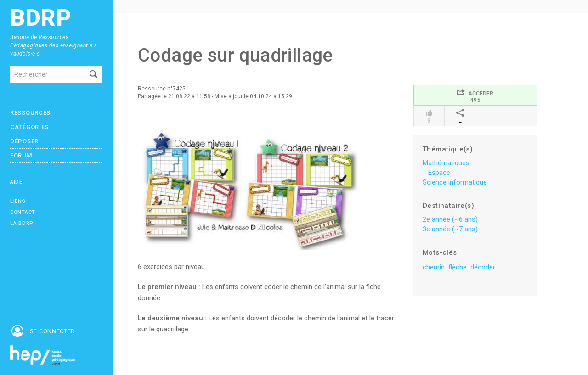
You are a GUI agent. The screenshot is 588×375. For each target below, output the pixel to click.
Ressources (30, 113)
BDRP (41, 18)
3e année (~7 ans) (450, 229)
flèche (458, 267)
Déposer (24, 141)
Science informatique (455, 182)
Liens (18, 201)
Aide (16, 182)
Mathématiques (446, 163)
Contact (23, 212)
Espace (439, 173)
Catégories (29, 127)
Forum (21, 155)
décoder (483, 267)
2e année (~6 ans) (450, 219)
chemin (434, 267)
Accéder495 (475, 96)
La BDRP (22, 223)
